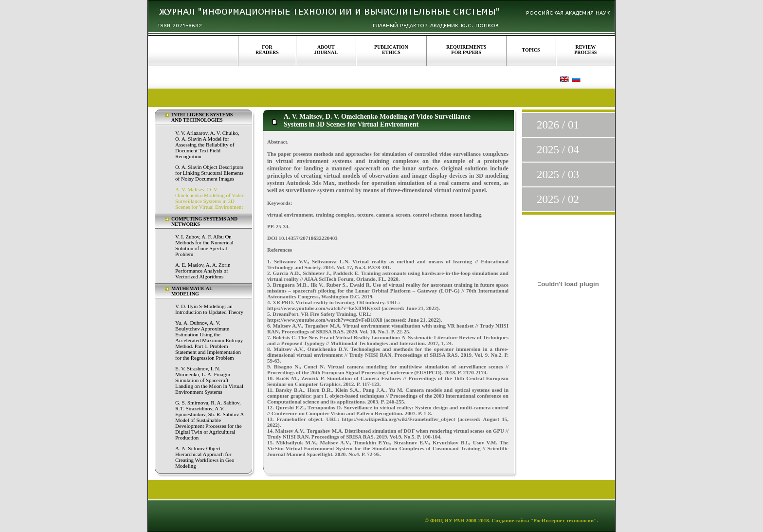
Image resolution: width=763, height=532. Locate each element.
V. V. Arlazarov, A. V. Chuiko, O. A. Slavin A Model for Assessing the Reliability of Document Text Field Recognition (207, 145)
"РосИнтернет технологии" (563, 520)
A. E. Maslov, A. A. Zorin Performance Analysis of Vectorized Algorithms (203, 271)
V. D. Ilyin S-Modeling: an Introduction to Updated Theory (209, 309)
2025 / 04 (558, 150)
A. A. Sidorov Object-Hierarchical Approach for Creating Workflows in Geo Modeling (205, 457)
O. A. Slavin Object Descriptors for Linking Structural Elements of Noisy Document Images (209, 173)
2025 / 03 (558, 174)
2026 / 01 (558, 125)
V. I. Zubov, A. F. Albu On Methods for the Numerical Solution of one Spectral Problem (204, 245)
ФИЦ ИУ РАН (447, 520)
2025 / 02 (558, 199)
